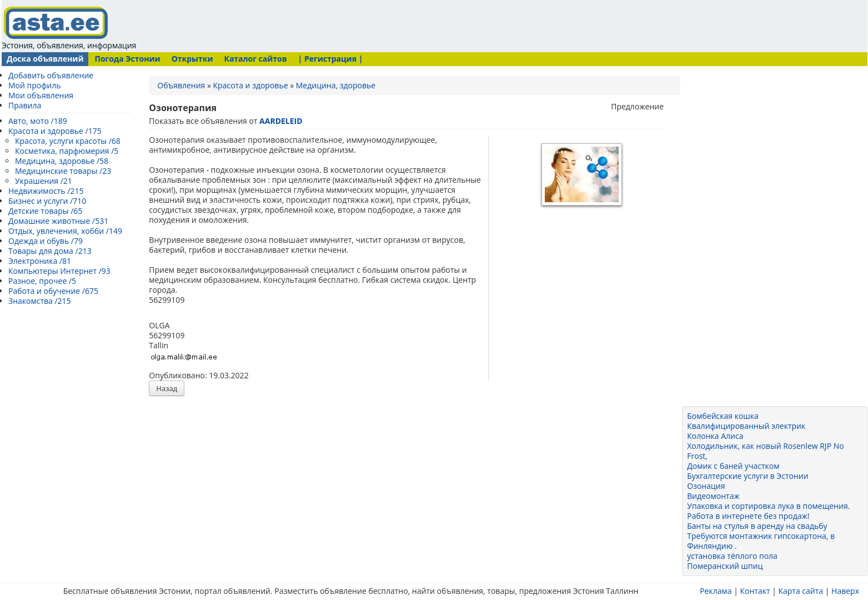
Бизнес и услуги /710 (47, 201)
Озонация (706, 486)
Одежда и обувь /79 (46, 241)
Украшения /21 (44, 181)
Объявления (181, 85)
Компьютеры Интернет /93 (59, 271)
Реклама (716, 591)
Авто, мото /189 (38, 121)
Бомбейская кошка (723, 416)
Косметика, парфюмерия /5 (67, 151)
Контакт (755, 591)
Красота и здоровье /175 (55, 131)
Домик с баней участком (733, 466)
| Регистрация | (331, 59)
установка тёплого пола (732, 556)
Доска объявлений (45, 59)
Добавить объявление (51, 75)
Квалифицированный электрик (746, 426)
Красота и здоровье (251, 85)
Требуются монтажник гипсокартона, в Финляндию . (761, 541)
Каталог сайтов (255, 59)
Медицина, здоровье (336, 85)
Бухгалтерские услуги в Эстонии (747, 476)
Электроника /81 (40, 261)
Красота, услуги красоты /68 (68, 141)
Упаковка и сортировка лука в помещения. (768, 506)
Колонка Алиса (715, 436)
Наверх (845, 591)
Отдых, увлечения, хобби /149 (65, 231)
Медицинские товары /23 (63, 171)
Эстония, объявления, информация (69, 28)
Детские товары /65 (45, 211)
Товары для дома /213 (50, 251)
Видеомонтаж (713, 496)
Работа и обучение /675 (53, 291)
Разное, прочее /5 (42, 281)
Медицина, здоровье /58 (62, 161)
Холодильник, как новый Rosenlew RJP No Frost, (765, 451)
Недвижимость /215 (46, 191)
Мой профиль (34, 85)
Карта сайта (801, 591)
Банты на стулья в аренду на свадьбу (757, 526)
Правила (25, 105)
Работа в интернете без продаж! (748, 516)
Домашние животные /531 (58, 221)
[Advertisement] (350, 25)
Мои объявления (41, 95)
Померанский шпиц (725, 566)
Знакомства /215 (40, 301)
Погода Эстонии (127, 59)
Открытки (192, 59)
